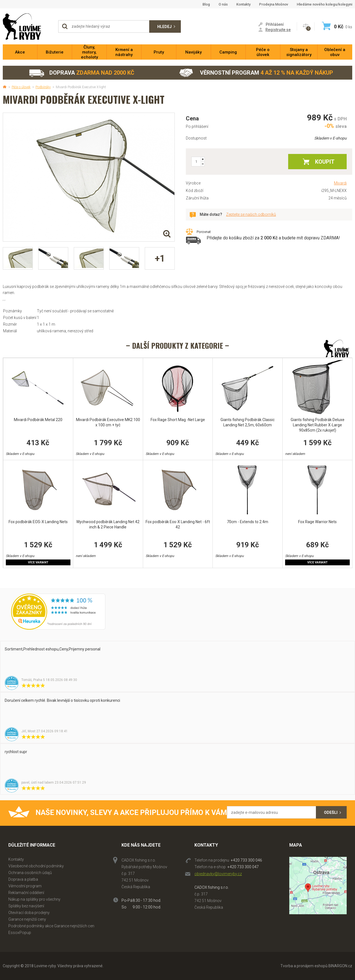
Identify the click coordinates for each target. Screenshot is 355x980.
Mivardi (340, 183)
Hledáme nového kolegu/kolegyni (324, 4)
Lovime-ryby (28, 26)
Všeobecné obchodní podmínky (36, 866)
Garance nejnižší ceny (27, 919)
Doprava (81, 73)
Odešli (331, 812)
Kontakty (243, 4)
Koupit (325, 162)
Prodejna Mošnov (274, 4)
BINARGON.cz (340, 966)
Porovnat (204, 232)
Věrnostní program (256, 73)
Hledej (164, 27)
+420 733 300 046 (246, 860)
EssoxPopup (20, 933)
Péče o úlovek (21, 87)
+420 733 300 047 (243, 867)
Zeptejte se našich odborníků (251, 214)
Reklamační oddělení (26, 893)
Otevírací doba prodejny (29, 913)
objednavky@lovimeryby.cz (218, 874)
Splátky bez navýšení (26, 906)
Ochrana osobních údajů (30, 873)
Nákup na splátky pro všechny (34, 899)
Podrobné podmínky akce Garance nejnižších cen (51, 926)
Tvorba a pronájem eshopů (304, 966)
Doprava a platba (23, 879)
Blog (206, 4)
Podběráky (43, 87)
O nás (223, 4)
